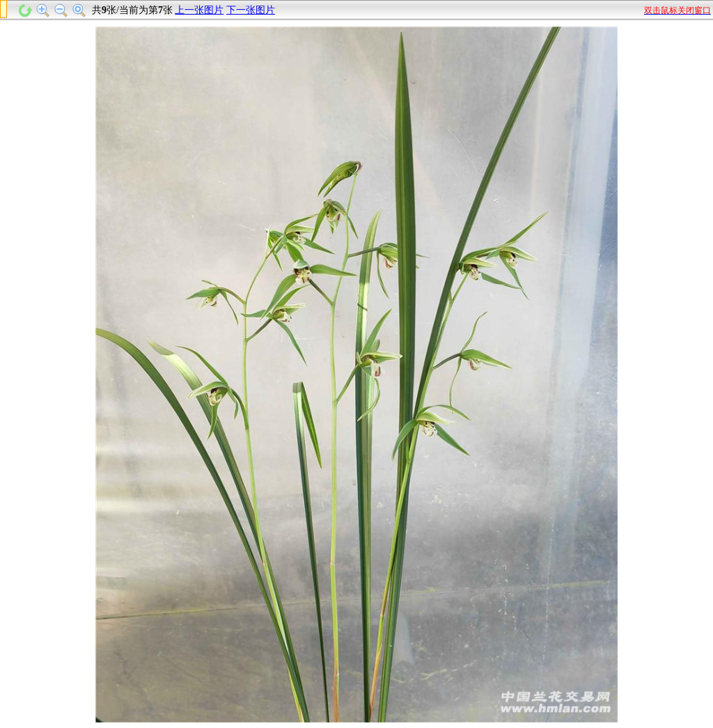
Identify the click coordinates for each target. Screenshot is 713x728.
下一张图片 (251, 10)
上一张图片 (199, 10)
